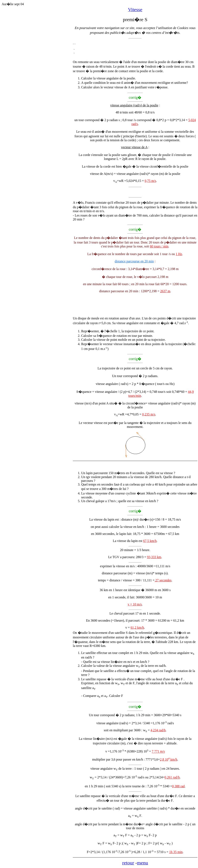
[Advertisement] (37, 89)
